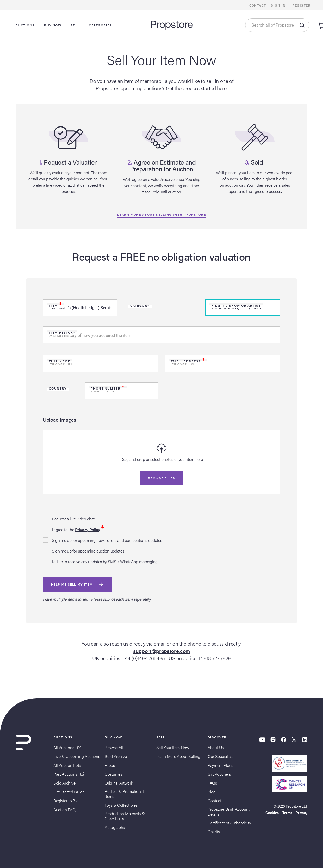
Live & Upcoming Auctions (77, 756)
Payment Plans (220, 765)
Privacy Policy (88, 529)
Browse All (114, 747)
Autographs (115, 827)
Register (301, 5)
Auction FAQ (64, 809)
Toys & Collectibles (121, 805)
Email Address (188, 361)
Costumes (113, 774)
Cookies (272, 812)
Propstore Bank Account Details (229, 811)
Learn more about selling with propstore (161, 214)
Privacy (302, 812)
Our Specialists (220, 756)
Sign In (278, 5)
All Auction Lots (67, 765)
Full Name (60, 361)
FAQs (212, 783)
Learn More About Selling (178, 756)
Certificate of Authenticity (229, 823)
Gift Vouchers (219, 774)
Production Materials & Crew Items (125, 816)
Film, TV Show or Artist (236, 305)
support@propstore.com (161, 651)
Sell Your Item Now (173, 747)
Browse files (161, 478)
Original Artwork (119, 783)
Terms (287, 812)
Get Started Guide (69, 792)
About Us (216, 747)
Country (58, 388)
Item (56, 305)
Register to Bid (66, 801)
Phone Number (108, 388)
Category (140, 305)
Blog (212, 792)
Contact (258, 5)
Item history (62, 332)
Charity (214, 832)
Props (110, 765)
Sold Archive (64, 783)
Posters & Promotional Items (124, 794)
